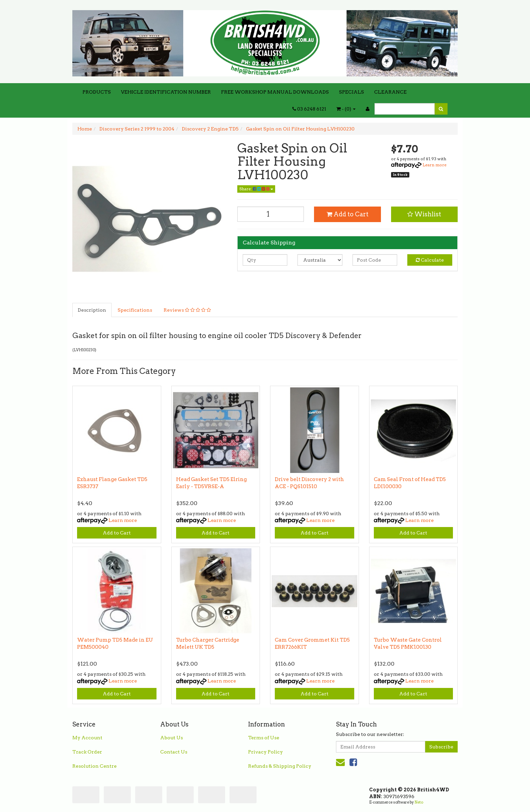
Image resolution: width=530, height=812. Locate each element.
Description (92, 310)
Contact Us (174, 752)
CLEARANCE (390, 92)
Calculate (430, 260)
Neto (419, 802)
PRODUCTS (97, 92)
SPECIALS (352, 92)
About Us (172, 738)
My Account (87, 738)
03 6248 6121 (309, 109)
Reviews (187, 310)
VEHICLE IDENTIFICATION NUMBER (166, 92)
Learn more (435, 165)
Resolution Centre (94, 766)
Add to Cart (347, 214)
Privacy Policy (266, 752)
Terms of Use (264, 738)
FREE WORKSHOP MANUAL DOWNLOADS (275, 92)
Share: (256, 189)
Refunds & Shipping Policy (280, 766)
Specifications (135, 310)
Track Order (87, 752)
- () (346, 109)
